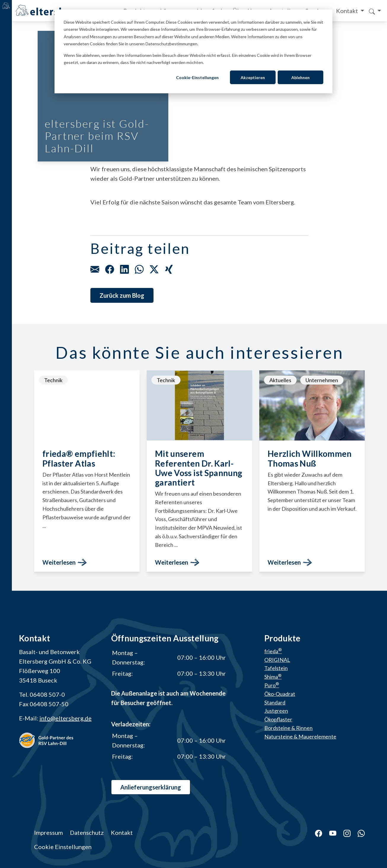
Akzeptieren (253, 77)
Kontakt (348, 11)
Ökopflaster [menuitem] (278, 720)
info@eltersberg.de (65, 718)
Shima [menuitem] (273, 677)
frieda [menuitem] (273, 651)
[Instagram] (343, 832)
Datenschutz (87, 832)
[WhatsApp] (358, 832)
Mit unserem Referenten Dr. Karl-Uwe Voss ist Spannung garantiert (199, 468)
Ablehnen (300, 77)
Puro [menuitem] (272, 685)
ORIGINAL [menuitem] (277, 660)
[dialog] (193, 51)
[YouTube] (329, 832)
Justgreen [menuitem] (276, 711)
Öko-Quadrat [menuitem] (280, 694)
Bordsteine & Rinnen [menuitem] (288, 728)
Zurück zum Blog (122, 295)
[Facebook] (315, 832)
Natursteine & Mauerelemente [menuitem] (300, 736)
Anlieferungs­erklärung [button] (151, 787)
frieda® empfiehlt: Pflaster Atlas (79, 459)
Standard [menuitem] (275, 702)
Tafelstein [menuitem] (276, 668)
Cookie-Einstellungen (197, 77)
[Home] (48, 10)
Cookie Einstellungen (63, 847)
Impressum (48, 832)
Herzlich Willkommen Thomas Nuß (310, 459)
